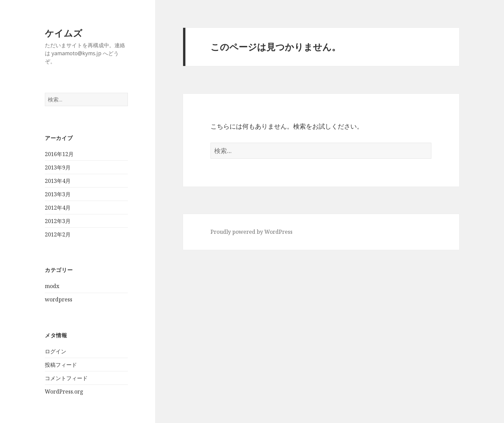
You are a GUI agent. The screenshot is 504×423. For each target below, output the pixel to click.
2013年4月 (58, 181)
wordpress (59, 299)
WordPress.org (64, 392)
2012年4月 (58, 208)
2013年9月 (58, 167)
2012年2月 (58, 234)
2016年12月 (59, 154)
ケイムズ (64, 33)
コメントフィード (66, 378)
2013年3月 (58, 194)
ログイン (56, 351)
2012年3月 (58, 221)
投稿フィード (61, 365)
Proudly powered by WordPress (251, 232)
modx (52, 286)
